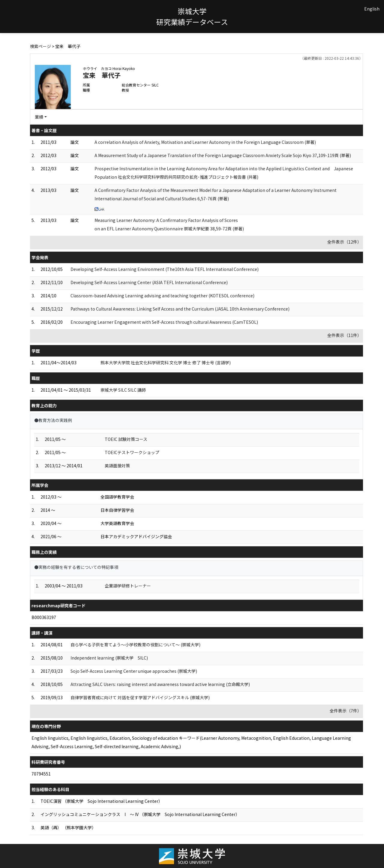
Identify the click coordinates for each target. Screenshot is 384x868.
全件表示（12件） (344, 242)
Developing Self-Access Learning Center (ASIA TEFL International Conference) (149, 282)
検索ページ (40, 46)
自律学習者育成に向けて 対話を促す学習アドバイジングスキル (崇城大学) (140, 697)
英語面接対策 (117, 466)
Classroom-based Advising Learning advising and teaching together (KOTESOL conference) (162, 296)
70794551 (41, 774)
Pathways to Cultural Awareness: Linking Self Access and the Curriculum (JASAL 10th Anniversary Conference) (180, 309)
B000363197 (44, 617)
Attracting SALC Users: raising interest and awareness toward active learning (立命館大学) (160, 684)
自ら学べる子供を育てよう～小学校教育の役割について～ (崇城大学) (135, 645)
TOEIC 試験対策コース (126, 439)
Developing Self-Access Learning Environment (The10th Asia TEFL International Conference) (165, 269)
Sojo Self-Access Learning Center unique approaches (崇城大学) (134, 671)
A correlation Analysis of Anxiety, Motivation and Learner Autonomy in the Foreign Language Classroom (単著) (205, 142)
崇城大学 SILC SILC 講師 (123, 390)
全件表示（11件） (344, 335)
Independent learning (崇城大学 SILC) (109, 658)
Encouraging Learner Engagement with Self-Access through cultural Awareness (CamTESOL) (164, 322)
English (372, 9)
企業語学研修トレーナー (128, 586)
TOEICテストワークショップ (132, 452)
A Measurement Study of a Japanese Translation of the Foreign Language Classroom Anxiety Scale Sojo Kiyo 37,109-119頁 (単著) (223, 155)
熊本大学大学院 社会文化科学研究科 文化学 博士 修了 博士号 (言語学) (166, 363)
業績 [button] (39, 117)
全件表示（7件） (346, 711)
